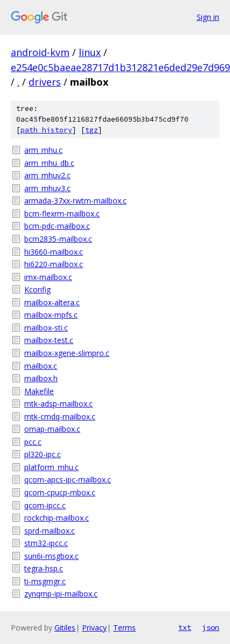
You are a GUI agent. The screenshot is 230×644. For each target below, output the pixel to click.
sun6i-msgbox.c (51, 556)
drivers (45, 82)
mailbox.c (41, 366)
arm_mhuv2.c (47, 175)
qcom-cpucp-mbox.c (60, 492)
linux (90, 52)
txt (185, 627)
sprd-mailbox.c (50, 531)
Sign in (208, 17)
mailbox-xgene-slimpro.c (67, 353)
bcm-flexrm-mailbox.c (62, 213)
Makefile (39, 391)
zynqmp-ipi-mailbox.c (61, 594)
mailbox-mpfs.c (51, 315)
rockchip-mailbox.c (57, 518)
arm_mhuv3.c (47, 188)
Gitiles (65, 628)
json (211, 627)
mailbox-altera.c (52, 302)
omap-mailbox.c (52, 429)
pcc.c (33, 442)
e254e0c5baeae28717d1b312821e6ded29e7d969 (120, 67)
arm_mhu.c (43, 150)
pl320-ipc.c (43, 454)
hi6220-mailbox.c (54, 264)
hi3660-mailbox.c (54, 252)
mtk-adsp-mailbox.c (58, 404)
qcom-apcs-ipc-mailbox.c (68, 479)
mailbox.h (41, 378)
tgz (92, 130)
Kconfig (37, 289)
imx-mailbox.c (48, 277)
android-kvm (40, 52)
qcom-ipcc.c (45, 505)
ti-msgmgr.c (45, 581)
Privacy (94, 628)
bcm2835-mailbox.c (58, 239)
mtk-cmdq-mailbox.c (60, 416)
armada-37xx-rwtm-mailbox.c (75, 201)
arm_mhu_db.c (49, 163)
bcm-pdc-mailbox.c (57, 226)
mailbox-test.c (49, 340)
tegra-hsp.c (44, 568)
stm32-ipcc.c (46, 543)
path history (46, 130)
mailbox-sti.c (46, 328)
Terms (124, 628)
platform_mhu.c (51, 467)
